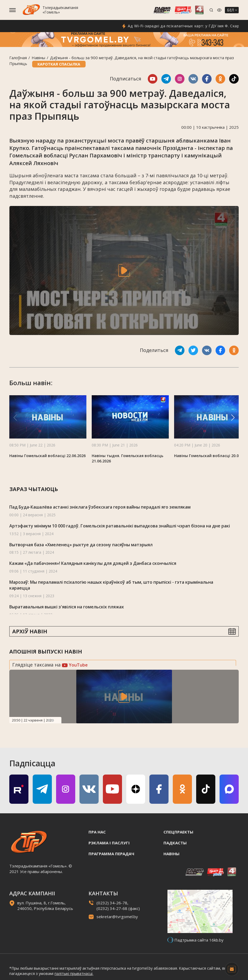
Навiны (38, 58)
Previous (49, 720)
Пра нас (97, 832)
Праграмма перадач (111, 854)
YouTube (75, 665)
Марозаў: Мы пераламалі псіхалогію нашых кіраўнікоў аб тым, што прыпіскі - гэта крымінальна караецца (111, 585)
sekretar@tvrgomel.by (117, 917)
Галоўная (18, 58)
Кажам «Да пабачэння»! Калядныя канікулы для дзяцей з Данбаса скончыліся (93, 563)
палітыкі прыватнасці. (74, 973)
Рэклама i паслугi (109, 843)
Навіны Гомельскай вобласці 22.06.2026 (47, 456)
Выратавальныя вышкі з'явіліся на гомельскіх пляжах (67, 607)
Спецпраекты (178, 832)
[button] (233, 418)
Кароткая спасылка (59, 64)
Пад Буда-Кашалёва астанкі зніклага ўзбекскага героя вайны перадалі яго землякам (100, 507)
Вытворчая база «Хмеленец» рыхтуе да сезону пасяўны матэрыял (81, 545)
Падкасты (175, 843)
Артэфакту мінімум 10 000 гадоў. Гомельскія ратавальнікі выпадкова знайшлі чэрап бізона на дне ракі (120, 526)
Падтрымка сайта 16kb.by (199, 940)
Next (53, 720)
